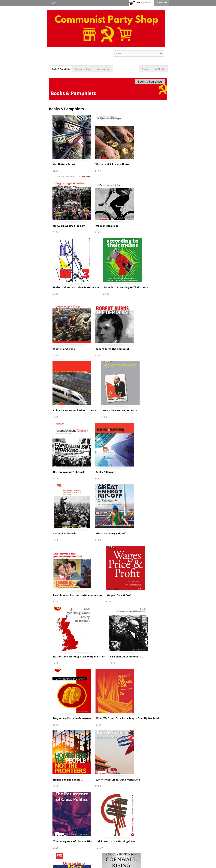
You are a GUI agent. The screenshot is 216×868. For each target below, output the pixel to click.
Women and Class (64, 349)
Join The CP (159, 69)
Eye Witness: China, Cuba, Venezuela (118, 780)
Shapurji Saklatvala (65, 533)
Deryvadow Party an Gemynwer (72, 718)
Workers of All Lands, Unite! (112, 164)
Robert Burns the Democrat (112, 349)
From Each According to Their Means (126, 287)
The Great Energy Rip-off (111, 533)
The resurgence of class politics (73, 841)
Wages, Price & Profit (120, 595)
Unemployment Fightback (69, 472)
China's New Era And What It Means (75, 410)
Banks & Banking (106, 472)
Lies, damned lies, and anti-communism (77, 595)
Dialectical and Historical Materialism (76, 287)
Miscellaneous (103, 69)
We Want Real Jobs (107, 226)
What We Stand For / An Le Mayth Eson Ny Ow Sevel (128, 718)
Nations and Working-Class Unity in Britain (79, 657)
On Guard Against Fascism (69, 226)
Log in (53, 3)
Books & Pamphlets (61, 69)
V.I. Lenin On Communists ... (127, 657)
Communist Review (83, 69)
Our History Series (64, 164)
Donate (145, 69)
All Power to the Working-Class (116, 841)
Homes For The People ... (68, 780)
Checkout (161, 2)
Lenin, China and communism (119, 410)
